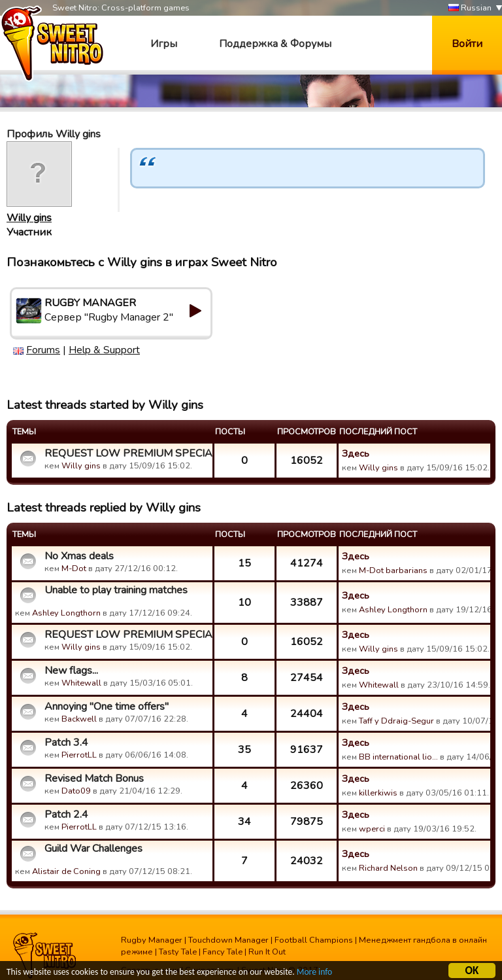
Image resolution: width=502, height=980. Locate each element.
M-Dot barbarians (393, 570)
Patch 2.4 (66, 814)
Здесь (356, 453)
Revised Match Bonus (94, 779)
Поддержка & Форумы (275, 44)
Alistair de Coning (66, 871)
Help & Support (104, 350)
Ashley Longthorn (66, 613)
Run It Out (267, 952)
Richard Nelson (388, 868)
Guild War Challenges (93, 849)
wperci (372, 829)
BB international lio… (398, 757)
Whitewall (81, 683)
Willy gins (29, 218)
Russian (470, 8)
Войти (467, 44)
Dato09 (76, 791)
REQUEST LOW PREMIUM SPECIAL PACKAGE (127, 453)
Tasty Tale (178, 952)
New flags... (71, 671)
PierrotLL (79, 755)
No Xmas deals (79, 556)
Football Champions (314, 940)
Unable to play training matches (116, 590)
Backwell (79, 719)
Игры (164, 44)
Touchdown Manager (228, 940)
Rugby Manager (152, 940)
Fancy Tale (223, 952)
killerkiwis (378, 793)
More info (314, 974)
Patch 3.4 (66, 743)
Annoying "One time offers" (107, 707)
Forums (43, 350)
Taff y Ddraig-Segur (396, 721)
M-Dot (74, 569)
